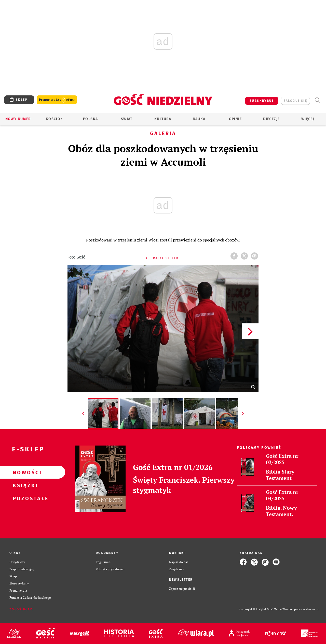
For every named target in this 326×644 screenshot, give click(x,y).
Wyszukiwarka (317, 100)
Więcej (308, 119)
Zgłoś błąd (21, 609)
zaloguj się (295, 101)
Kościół (54, 119)
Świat (127, 119)
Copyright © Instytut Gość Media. (261, 609)
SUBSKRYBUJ (262, 101)
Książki (24, 485)
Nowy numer (18, 119)
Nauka (199, 119)
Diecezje (271, 119)
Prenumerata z (57, 100)
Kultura (163, 119)
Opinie (235, 119)
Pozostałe (24, 498)
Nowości (24, 472)
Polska (90, 119)
